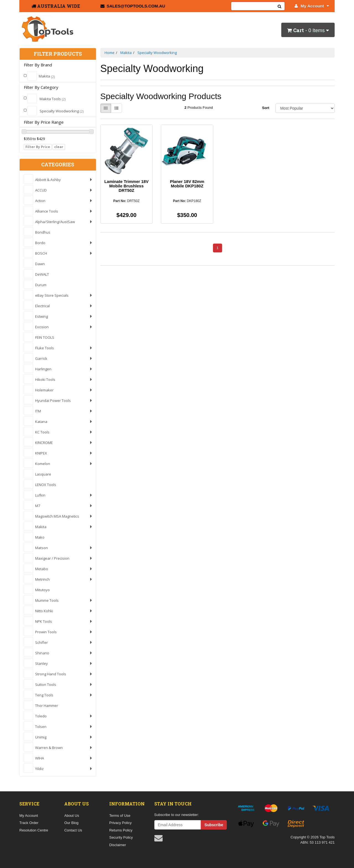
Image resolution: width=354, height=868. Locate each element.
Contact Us (73, 830)
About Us (71, 816)
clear (59, 147)
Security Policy (121, 837)
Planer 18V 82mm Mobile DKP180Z (187, 184)
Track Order (29, 823)
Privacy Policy (120, 823)
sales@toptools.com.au (133, 6)
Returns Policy (121, 830)
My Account (312, 6)
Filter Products (58, 54)
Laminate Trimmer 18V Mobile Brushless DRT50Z (126, 186)
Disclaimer (118, 845)
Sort (265, 108)
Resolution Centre (34, 830)
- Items (308, 30)
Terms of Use (120, 816)
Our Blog (71, 823)
